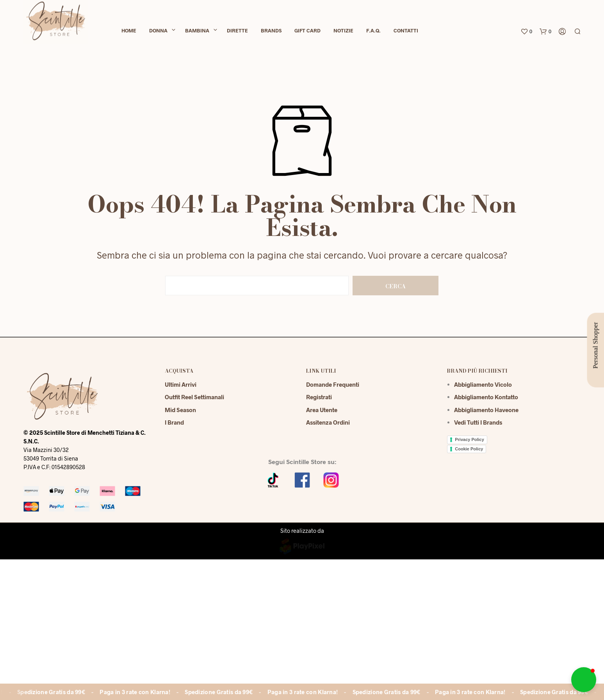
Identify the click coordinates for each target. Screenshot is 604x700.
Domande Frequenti (333, 384)
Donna (158, 32)
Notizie (343, 32)
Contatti (406, 32)
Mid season (180, 410)
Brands (271, 32)
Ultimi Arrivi (181, 384)
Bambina (197, 32)
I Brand (174, 422)
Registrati (319, 397)
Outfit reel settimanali (194, 397)
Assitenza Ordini (328, 422)
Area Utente (322, 410)
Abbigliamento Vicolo (483, 384)
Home (129, 32)
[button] (584, 680)
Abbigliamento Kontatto (486, 397)
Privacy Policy (469, 439)
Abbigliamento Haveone (486, 410)
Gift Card (307, 32)
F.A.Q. (373, 32)
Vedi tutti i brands (478, 422)
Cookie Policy (469, 449)
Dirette (237, 32)
